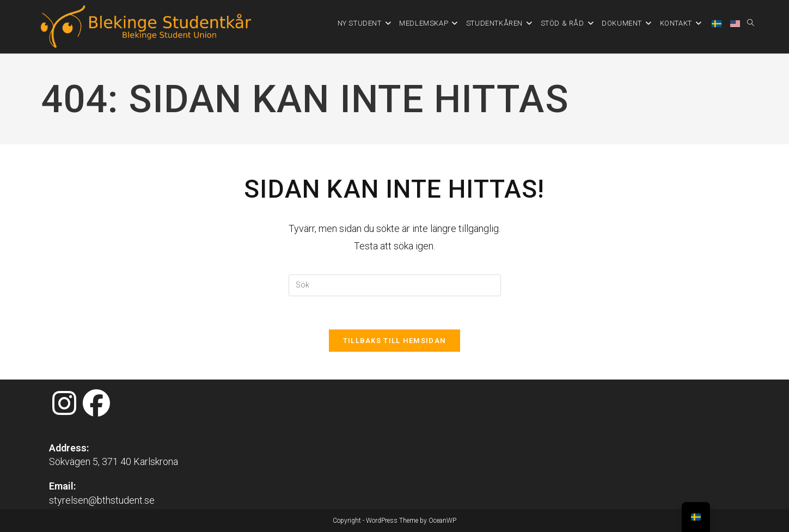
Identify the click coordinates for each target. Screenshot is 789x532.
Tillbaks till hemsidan (395, 341)
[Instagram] (64, 404)
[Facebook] (96, 404)
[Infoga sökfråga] (395, 285)
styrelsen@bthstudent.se (102, 500)
